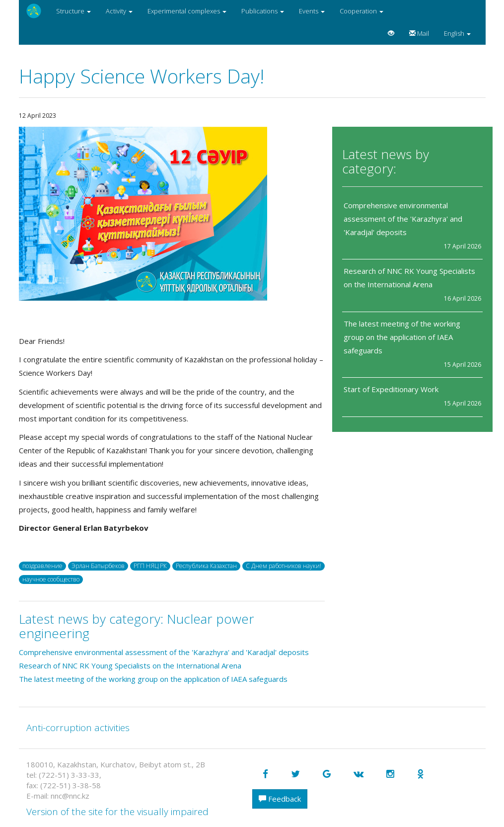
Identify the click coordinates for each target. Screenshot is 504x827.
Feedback (280, 799)
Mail (419, 33)
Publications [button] (263, 11)
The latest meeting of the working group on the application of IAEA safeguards (402, 337)
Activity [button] (119, 11)
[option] (172, 214)
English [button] (457, 33)
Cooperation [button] (361, 11)
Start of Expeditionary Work (391, 389)
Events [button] (312, 11)
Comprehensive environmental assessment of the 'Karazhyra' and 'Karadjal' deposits (403, 219)
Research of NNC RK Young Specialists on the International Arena (130, 665)
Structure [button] (73, 11)
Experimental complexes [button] (187, 11)
